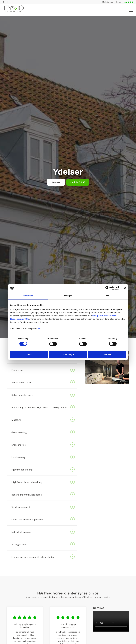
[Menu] (130, 10)
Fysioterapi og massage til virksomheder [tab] (43, 557)
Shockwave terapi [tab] (43, 507)
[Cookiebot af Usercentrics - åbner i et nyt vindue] (107, 288)
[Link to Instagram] (7, 2)
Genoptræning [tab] (43, 432)
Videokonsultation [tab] (43, 382)
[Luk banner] (125, 288)
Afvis (29, 354)
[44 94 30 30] (78, 182)
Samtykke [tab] (28, 296)
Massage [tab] (43, 420)
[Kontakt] (56, 182)
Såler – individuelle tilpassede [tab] (43, 519)
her (39, 328)
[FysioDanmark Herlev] (14, 10)
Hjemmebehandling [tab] (43, 469)
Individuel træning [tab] (43, 532)
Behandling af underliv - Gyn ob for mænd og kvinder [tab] (43, 407)
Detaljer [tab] (68, 296)
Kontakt (118, 2)
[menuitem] (108, 2)
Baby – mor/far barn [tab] (43, 395)
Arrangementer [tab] (43, 544)
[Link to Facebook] (3, 2)
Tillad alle (107, 354)
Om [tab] (108, 296)
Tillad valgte (68, 354)
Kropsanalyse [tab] (43, 445)
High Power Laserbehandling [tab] (43, 482)
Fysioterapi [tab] (43, 370)
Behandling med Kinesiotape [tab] (43, 494)
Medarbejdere (108, 2)
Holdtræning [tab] (43, 457)
